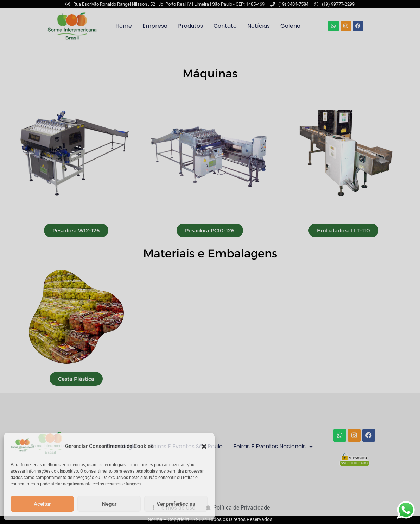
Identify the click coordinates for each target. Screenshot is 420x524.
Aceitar (42, 504)
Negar (109, 504)
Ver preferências (176, 504)
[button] (204, 447)
